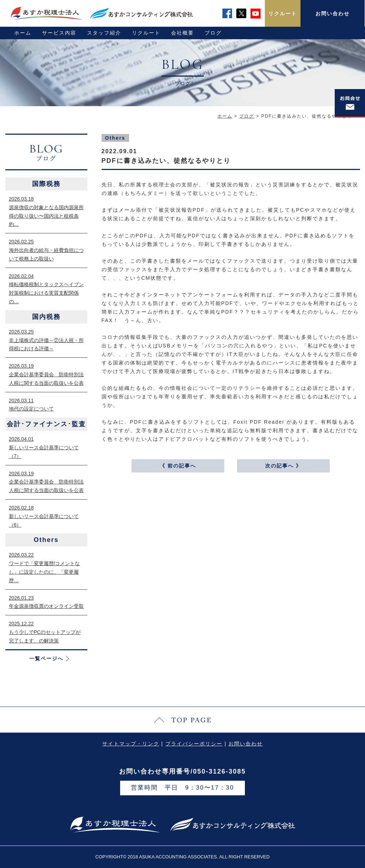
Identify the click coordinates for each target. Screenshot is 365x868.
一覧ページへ (46, 658)
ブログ (213, 33)
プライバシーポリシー (194, 744)
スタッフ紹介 (104, 33)
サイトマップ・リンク (131, 744)
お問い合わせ (333, 14)
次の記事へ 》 (283, 466)
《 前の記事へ (178, 466)
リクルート (283, 14)
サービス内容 (59, 33)
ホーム (23, 33)
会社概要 (182, 33)
